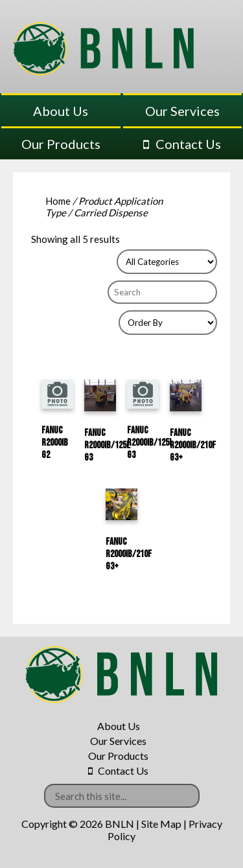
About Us (61, 111)
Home (58, 201)
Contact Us (188, 144)
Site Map (161, 824)
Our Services (182, 111)
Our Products (61, 144)
